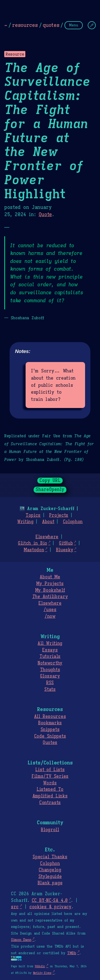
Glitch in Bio (33, 543)
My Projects (50, 584)
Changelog (50, 870)
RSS (50, 683)
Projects (59, 515)
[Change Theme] (92, 25)
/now (50, 616)
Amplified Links (50, 796)
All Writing (50, 643)
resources (25, 25)
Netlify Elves (42, 973)
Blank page (50, 883)
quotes (51, 25)
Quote (45, 214)
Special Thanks (50, 857)
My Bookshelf (50, 590)
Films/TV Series (50, 776)
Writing (25, 522)
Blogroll (50, 830)
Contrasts (50, 803)
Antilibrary (50, 597)
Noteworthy (50, 663)
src (15, 907)
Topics (33, 515)
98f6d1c (40, 966)
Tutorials (50, 657)
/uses (50, 610)
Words (50, 783)
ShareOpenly (50, 490)
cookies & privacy (50, 907)
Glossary (50, 676)
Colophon (73, 522)
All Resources (50, 717)
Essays (50, 650)
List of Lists (50, 770)
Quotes (50, 743)
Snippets (50, 730)
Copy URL (50, 481)
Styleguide (50, 877)
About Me (50, 577)
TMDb (72, 953)
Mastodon (34, 550)
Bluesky (65, 550)
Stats (50, 689)
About (48, 522)
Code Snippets (50, 736)
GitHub (66, 543)
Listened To (50, 789)
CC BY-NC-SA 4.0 (50, 901)
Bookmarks (50, 723)
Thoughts (50, 670)
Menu (74, 25)
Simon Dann (21, 940)
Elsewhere (47, 537)
